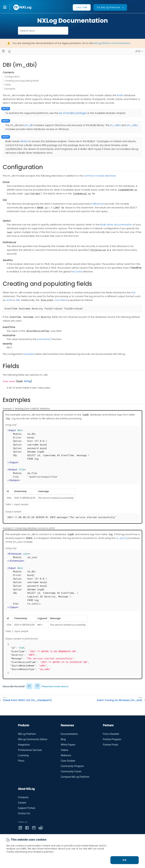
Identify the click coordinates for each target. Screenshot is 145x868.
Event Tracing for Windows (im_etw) (120, 700)
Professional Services (30, 750)
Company (23, 797)
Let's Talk (82, 7)
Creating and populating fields (22, 81)
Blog (63, 739)
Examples (10, 89)
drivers (24, 141)
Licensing (23, 755)
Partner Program (112, 739)
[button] (8, 7)
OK (125, 860)
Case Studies (68, 761)
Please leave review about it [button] (55, 686)
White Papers (68, 745)
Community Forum (71, 771)
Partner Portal (110, 745)
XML (18, 300)
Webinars (66, 755)
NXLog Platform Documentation (112, 43)
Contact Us (24, 813)
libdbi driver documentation (116, 225)
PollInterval (98, 204)
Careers (22, 803)
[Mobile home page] (9, 51)
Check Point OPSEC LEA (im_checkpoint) (27, 700)
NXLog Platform (27, 734)
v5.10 (138, 51)
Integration (24, 745)
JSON (9, 300)
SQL (133, 292)
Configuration (12, 77)
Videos (64, 750)
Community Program (72, 766)
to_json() (121, 538)
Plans (21, 761)
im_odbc (115, 125)
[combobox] (43, 31)
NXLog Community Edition (33, 739)
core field (60, 300)
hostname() (44, 339)
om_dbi (29, 125)
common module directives (100, 176)
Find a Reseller (111, 734)
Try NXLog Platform (108, 7)
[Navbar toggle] (3, 51)
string (27, 381)
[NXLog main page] (22, 7)
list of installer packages (73, 113)
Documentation (69, 734)
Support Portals (27, 808)
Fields (8, 85)
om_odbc (132, 125)
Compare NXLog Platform (75, 777)
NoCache (77, 271)
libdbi (120, 95)
